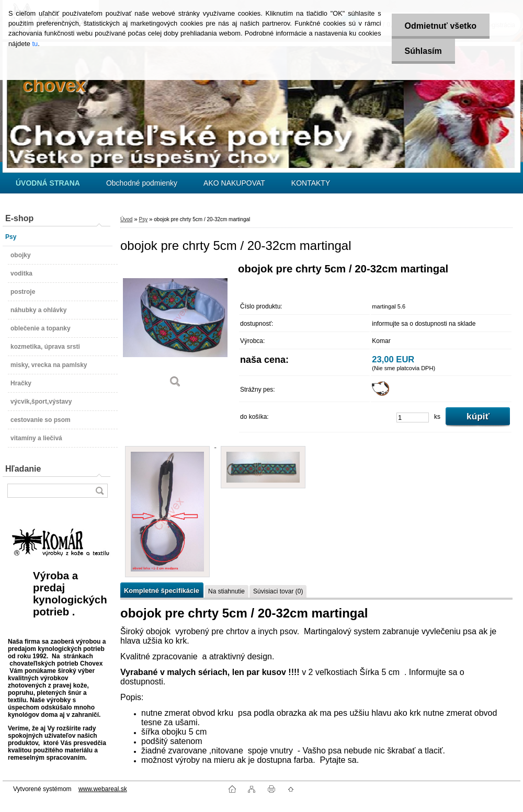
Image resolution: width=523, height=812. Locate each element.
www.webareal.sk (103, 789)
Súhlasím (423, 51)
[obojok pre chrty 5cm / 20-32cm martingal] (175, 329)
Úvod (126, 219)
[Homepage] (48, 183)
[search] (99, 491)
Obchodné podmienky (142, 183)
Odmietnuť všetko (441, 26)
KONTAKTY (311, 183)
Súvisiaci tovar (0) (278, 591)
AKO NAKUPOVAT (234, 183)
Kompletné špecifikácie (162, 591)
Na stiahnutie (226, 591)
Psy (143, 219)
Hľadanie (23, 469)
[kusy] (413, 418)
